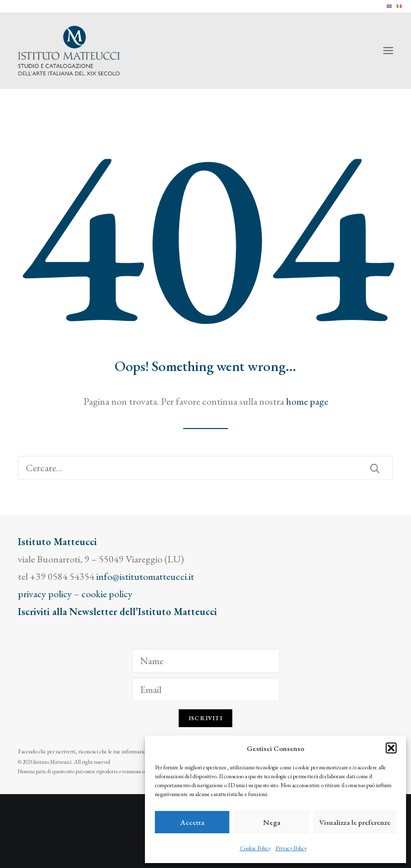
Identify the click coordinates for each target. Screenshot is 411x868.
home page (307, 401)
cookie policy (107, 594)
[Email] (206, 689)
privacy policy (45, 594)
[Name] (206, 661)
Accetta (192, 822)
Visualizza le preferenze (355, 822)
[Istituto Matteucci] (69, 51)
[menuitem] (389, 6)
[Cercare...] (205, 468)
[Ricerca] (205, 468)
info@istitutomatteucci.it (145, 576)
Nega (272, 822)
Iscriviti (205, 718)
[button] (391, 748)
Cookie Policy (255, 848)
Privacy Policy (291, 848)
